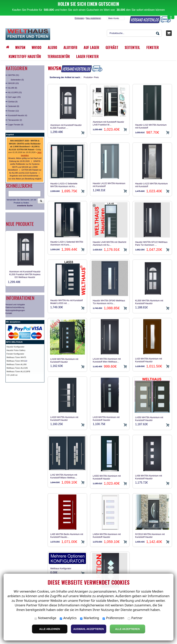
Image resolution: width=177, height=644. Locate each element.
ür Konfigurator (18, 347)
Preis (96, 77)
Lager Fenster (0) (16, 125)
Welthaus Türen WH (15, 361)
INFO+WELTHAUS (14, 342)
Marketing (90, 618)
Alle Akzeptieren (127, 629)
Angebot (10, 134)
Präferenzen (113, 618)
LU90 (24, 364)
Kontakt (9, 313)
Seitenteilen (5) (17, 80)
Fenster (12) (14, 111)
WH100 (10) (14, 83)
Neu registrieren (93, 18)
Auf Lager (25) (14, 97)
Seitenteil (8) (14, 106)
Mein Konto (114, 18)
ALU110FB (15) (15, 92)
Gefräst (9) (13, 102)
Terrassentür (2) (15, 120)
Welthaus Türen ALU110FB (18, 371)
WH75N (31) (14, 75)
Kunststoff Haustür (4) (18, 115)
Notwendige (45, 618)
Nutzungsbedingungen (15, 310)
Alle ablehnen (50, 629)
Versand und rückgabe (15, 305)
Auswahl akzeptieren (89, 629)
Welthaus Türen (14, 368)
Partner (135, 618)
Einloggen (79, 18)
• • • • (25, 147)
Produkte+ (88, 77)
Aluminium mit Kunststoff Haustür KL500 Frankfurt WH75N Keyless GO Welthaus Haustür (25, 274)
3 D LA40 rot (12, 375)
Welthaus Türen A (14, 364)
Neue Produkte (20, 224)
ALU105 (24, 368)
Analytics (68, 618)
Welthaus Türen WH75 (16, 357)
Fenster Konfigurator (15, 354)
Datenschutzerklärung (15, 307)
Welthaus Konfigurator (61, 569)
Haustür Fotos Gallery (16, 350)
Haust (9, 347)
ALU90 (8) (13, 88)
